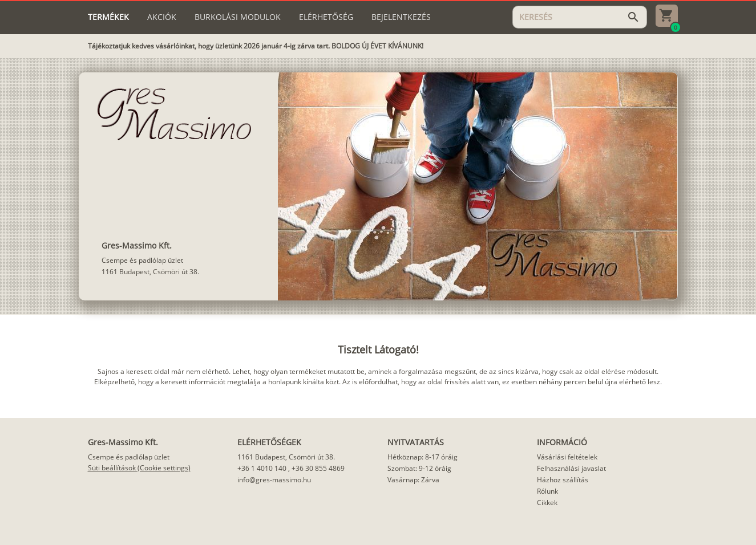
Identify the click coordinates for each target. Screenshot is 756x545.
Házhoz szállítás (563, 480)
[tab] (108, 17)
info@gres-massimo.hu (274, 480)
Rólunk (547, 491)
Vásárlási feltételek (567, 457)
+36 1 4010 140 (262, 468)
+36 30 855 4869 (318, 468)
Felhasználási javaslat (571, 468)
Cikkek (547, 503)
